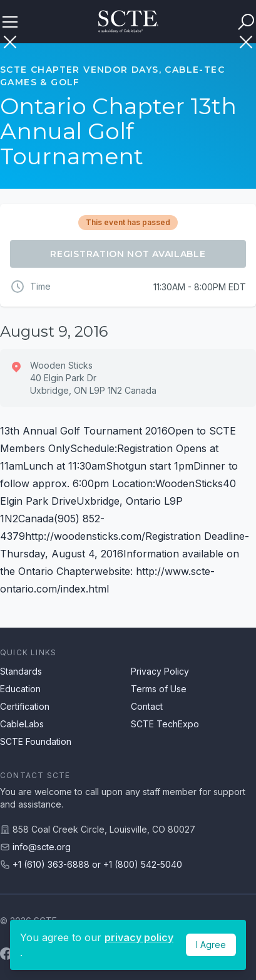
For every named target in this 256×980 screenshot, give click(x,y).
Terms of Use (159, 689)
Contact (147, 706)
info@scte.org (42, 847)
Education (20, 689)
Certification (25, 706)
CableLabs (22, 724)
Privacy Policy (160, 671)
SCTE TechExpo (165, 724)
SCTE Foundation (36, 741)
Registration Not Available (128, 254)
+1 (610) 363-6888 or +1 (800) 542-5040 (97, 864)
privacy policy (139, 937)
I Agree (211, 945)
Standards (21, 671)
